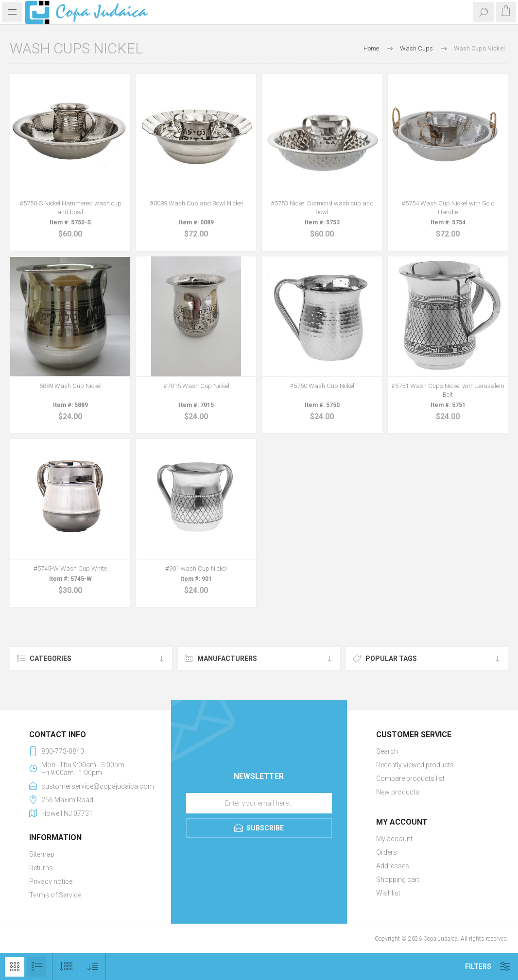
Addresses (393, 866)
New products (398, 792)
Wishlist (388, 893)
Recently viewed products (415, 765)
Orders (387, 852)
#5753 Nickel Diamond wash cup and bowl (322, 208)
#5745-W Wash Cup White (70, 568)
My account (394, 839)
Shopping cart (398, 879)
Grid (15, 967)
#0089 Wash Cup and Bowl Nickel (196, 203)
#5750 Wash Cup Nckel (322, 386)
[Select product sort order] (93, 967)
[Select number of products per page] (66, 967)
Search (387, 751)
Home (371, 48)
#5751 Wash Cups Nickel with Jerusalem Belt (448, 390)
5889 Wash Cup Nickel (70, 386)
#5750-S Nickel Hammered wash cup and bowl (70, 208)
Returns (41, 868)
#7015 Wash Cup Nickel (196, 386)
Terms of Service (55, 895)
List (36, 967)
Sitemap (42, 854)
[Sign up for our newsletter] (259, 803)
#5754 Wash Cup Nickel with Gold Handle (448, 208)
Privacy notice (51, 881)
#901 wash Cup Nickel (196, 568)
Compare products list (410, 778)
